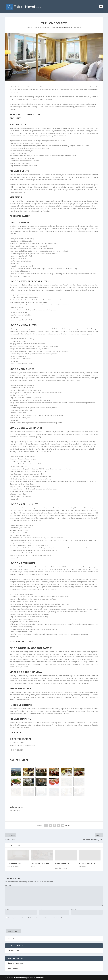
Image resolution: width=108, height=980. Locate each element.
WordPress (40, 978)
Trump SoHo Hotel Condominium (62, 864)
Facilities (15, 118)
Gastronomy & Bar (21, 642)
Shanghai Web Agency (16, 963)
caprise (37, 27)
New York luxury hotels (60, 27)
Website (74, 909)
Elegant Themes (20, 978)
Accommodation (20, 216)
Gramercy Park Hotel (87, 863)
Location (16, 732)
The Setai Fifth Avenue (40, 863)
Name (8, 909)
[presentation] (21, 925)
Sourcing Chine (13, 968)
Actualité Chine (13, 951)
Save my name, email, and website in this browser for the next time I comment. (35, 918)
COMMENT (9, 885)
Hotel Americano (14, 863)
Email (41, 909)
